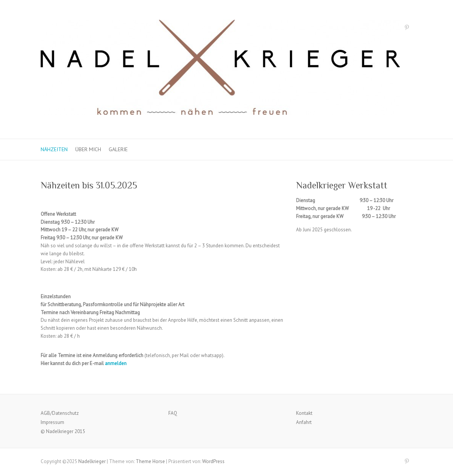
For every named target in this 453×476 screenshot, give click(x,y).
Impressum (52, 422)
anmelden (116, 363)
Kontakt (304, 413)
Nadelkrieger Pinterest (407, 29)
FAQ (173, 413)
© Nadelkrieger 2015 (63, 431)
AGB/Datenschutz (60, 413)
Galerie (118, 149)
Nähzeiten (54, 149)
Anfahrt (304, 422)
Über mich (88, 149)
